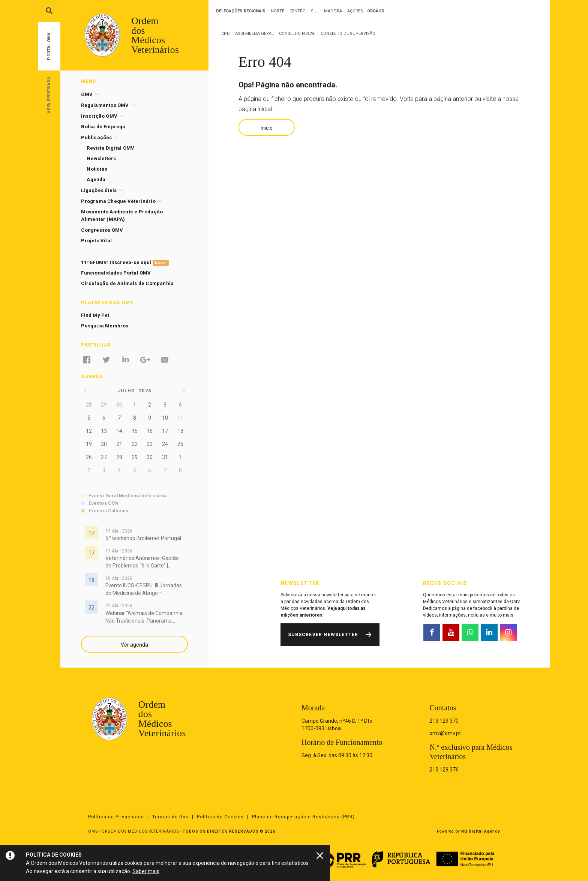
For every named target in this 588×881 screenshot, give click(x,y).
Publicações (96, 137)
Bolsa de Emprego (103, 127)
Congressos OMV (102, 230)
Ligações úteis (99, 190)
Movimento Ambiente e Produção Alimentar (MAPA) (122, 215)
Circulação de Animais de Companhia (127, 283)
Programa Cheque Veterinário (118, 201)
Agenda (96, 179)
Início (267, 128)
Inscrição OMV (99, 116)
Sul (315, 11)
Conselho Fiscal (297, 34)
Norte (277, 11)
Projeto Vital (96, 241)
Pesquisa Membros (105, 326)
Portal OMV (49, 46)
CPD (226, 34)
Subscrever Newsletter (323, 635)
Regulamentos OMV (105, 105)
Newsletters (101, 158)
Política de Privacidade (116, 817)
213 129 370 (444, 721)
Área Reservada (49, 95)
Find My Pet (95, 315)
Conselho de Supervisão (348, 34)
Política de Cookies (220, 817)
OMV (87, 94)
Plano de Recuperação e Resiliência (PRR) (303, 817)
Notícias (97, 169)
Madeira (333, 11)
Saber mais (146, 871)
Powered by (468, 831)
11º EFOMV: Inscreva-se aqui (125, 263)
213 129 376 (444, 770)
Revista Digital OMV (110, 148)
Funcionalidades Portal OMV (116, 273)
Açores (355, 11)
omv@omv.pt (445, 733)
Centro (298, 11)
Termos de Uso (170, 817)
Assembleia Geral (254, 34)
